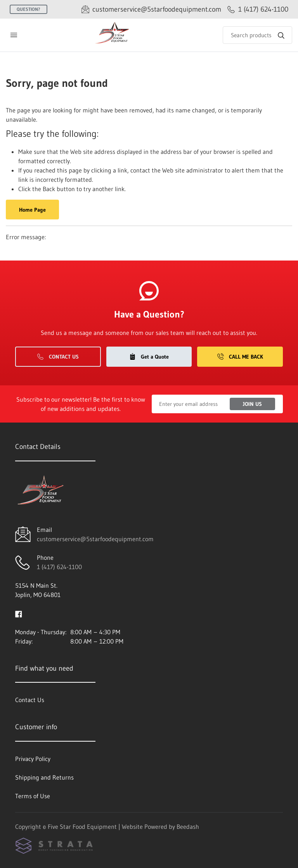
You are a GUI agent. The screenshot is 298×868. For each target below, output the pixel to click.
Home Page (32, 210)
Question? (29, 9)
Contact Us (58, 357)
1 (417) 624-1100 (59, 567)
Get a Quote (149, 357)
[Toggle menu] (14, 35)
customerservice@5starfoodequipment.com (95, 539)
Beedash (188, 827)
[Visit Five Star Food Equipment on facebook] (19, 613)
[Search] (257, 35)
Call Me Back (240, 357)
